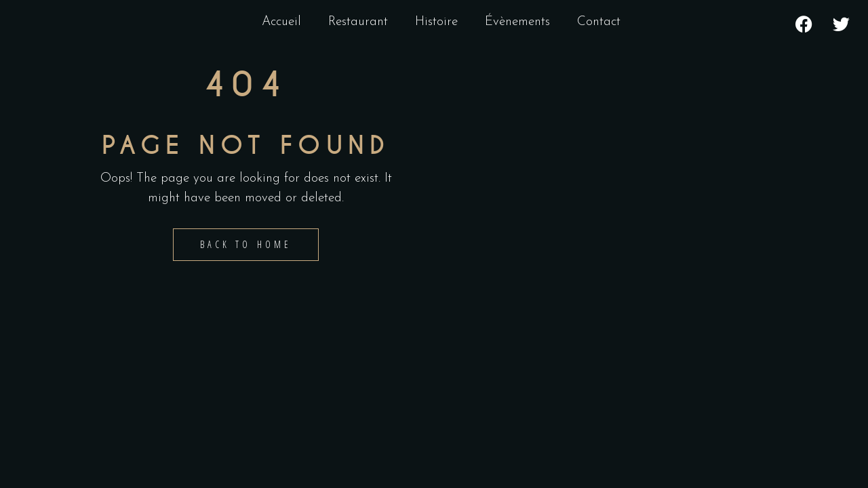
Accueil (281, 22)
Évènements (517, 22)
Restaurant (358, 22)
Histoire (436, 22)
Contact (599, 22)
